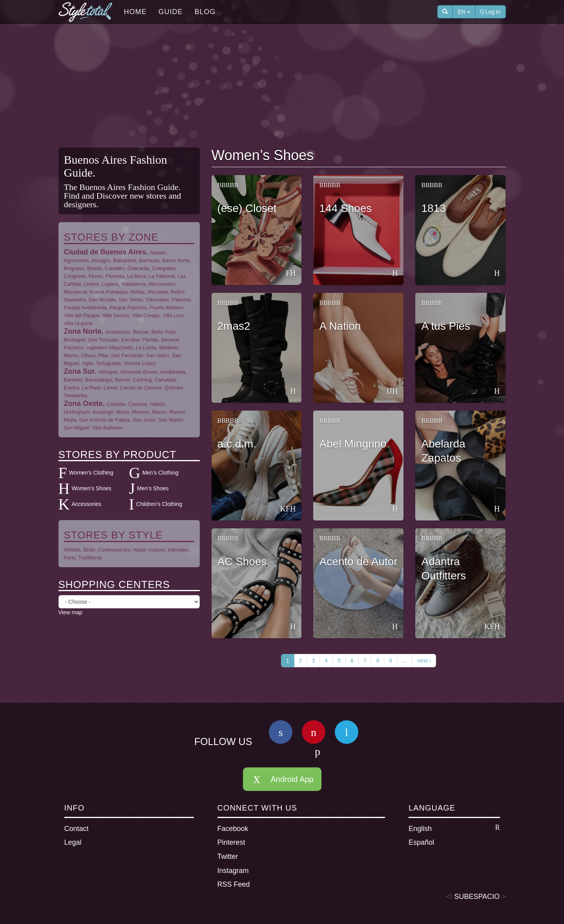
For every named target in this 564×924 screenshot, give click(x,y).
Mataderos (134, 284)
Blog (205, 12)
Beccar (141, 332)
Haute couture (149, 550)
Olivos (88, 355)
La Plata (91, 388)
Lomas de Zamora (141, 388)
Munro (71, 355)
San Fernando (127, 355)
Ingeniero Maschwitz (110, 348)
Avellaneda (173, 372)
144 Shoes (345, 208)
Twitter (228, 856)
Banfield (73, 380)
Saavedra (75, 300)
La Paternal (162, 276)
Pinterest (231, 842)
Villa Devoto (116, 315)
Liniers (91, 284)
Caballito (115, 268)
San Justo (144, 420)
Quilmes (174, 388)
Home (135, 12)
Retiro (178, 292)
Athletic (72, 550)
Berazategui (99, 380)
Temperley (76, 395)
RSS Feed (234, 884)
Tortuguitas (108, 363)
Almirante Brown (139, 372)
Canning (142, 380)
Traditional (90, 558)
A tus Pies (446, 326)
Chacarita (138, 268)
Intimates (178, 550)
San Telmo (131, 300)
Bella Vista (163, 332)
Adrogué (108, 372)
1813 (433, 208)
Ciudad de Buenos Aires (105, 252)
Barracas (149, 260)
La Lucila (146, 348)
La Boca (137, 276)
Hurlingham (77, 412)
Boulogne (75, 340)
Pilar (103, 355)
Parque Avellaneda (85, 308)
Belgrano (74, 268)
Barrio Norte (176, 260)
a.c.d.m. (237, 444)
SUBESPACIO (477, 897)
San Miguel (77, 428)
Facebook (233, 829)
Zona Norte (83, 331)
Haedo (157, 404)
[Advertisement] (282, 87)
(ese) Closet (247, 208)
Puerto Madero (166, 308)
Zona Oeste (83, 404)
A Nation (340, 326)
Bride (89, 550)
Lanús (110, 388)
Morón (159, 412)
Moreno (141, 412)
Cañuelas (165, 380)
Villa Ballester (108, 428)
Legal (73, 842)
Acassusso (118, 332)
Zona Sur (79, 371)
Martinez (169, 348)
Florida (150, 340)
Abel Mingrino (353, 444)
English (454, 828)
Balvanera (125, 260)
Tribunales (157, 300)
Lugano (110, 284)
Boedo (95, 268)
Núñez (138, 292)
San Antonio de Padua (105, 420)
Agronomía (77, 260)
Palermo (181, 300)
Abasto (158, 253)
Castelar (116, 404)
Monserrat (76, 292)
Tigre (87, 363)
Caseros (138, 404)
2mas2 (234, 326)
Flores (96, 276)
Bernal (122, 380)
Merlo (123, 412)
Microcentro (162, 284)
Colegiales (164, 268)
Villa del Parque (82, 315)
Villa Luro (173, 315)
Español (421, 842)
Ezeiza (72, 388)
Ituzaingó (103, 412)
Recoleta (158, 292)
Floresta (115, 276)
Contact (77, 829)
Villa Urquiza (78, 323)
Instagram (233, 871)
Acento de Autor (358, 562)
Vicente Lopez (140, 363)
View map (70, 612)
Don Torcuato (103, 340)
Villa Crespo (146, 315)
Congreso (75, 276)
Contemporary (114, 550)
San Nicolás (102, 300)
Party (70, 558)
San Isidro (158, 355)
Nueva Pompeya (108, 292)
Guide (171, 12)
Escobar (131, 340)
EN (464, 12)
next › (424, 661)
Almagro (101, 260)
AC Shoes (242, 562)
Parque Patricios (128, 308)
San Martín (171, 420)
